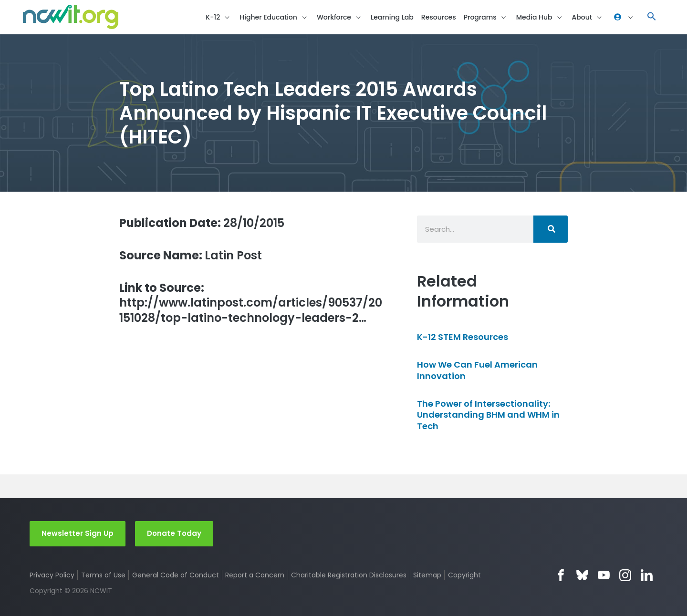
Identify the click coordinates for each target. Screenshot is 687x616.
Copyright (464, 575)
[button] (219, 17)
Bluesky (582, 575)
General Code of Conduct (176, 575)
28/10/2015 (202, 223)
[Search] (551, 229)
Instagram (625, 575)
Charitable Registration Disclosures (349, 575)
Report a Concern (255, 575)
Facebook (561, 575)
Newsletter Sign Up (78, 533)
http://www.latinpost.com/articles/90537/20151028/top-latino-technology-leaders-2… (251, 303)
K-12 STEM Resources (463, 337)
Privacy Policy (52, 575)
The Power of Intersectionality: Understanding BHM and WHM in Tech (488, 415)
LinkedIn (647, 575)
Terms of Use (103, 575)
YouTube (604, 575)
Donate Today (174, 533)
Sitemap (427, 575)
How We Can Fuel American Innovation (477, 370)
